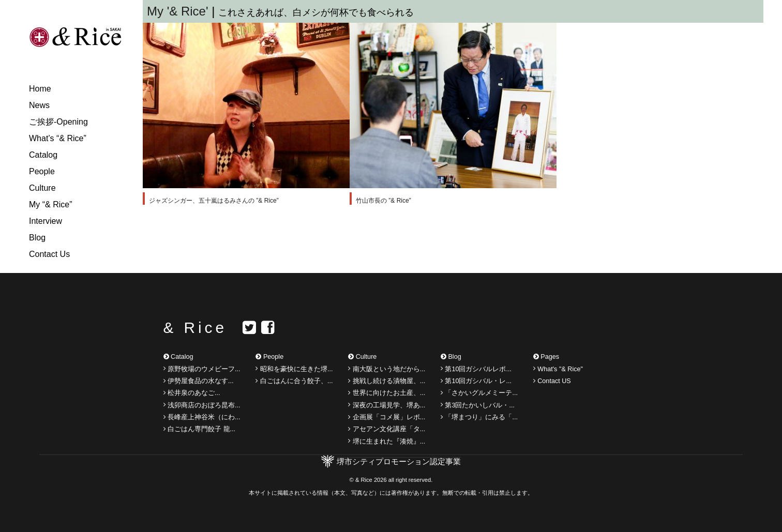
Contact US (552, 381)
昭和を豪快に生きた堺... (294, 369)
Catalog (43, 155)
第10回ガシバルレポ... (476, 369)
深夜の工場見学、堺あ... (387, 405)
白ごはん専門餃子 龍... (200, 429)
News (39, 105)
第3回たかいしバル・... (478, 405)
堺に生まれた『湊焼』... (387, 441)
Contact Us (49, 254)
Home (40, 89)
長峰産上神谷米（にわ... (202, 417)
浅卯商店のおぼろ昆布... (202, 405)
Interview (46, 221)
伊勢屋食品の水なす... (199, 381)
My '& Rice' (179, 11)
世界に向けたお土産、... (387, 393)
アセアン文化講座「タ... (387, 429)
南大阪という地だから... (387, 369)
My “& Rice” (51, 204)
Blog (37, 238)
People (42, 171)
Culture (42, 188)
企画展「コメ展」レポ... (387, 417)
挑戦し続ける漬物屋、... (387, 381)
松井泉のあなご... (192, 393)
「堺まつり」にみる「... (479, 417)
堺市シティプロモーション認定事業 (399, 462)
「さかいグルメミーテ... (479, 393)
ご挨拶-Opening (58, 122)
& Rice (195, 328)
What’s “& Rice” (58, 138)
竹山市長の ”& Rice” (384, 201)
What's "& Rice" (558, 369)
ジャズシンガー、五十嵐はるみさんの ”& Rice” (214, 201)
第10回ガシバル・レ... (476, 381)
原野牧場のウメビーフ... (202, 369)
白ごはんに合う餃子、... (294, 381)
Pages (546, 357)
